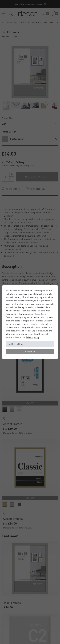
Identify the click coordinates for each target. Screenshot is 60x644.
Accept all (30, 351)
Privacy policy (32, 337)
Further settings (16, 344)
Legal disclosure (40, 331)
